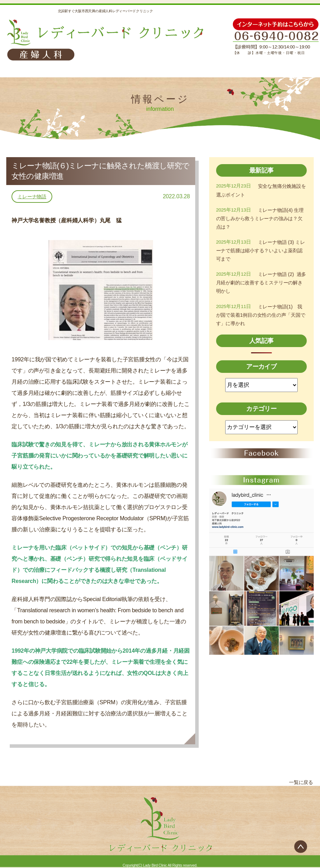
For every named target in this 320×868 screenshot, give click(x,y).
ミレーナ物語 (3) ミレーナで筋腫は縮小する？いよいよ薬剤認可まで (261, 254)
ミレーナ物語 (32, 197)
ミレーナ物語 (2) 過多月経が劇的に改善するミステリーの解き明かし (260, 287)
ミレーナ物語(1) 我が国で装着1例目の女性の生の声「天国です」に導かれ (260, 321)
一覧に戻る (299, 782)
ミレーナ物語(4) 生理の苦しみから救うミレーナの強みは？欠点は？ (260, 220)
